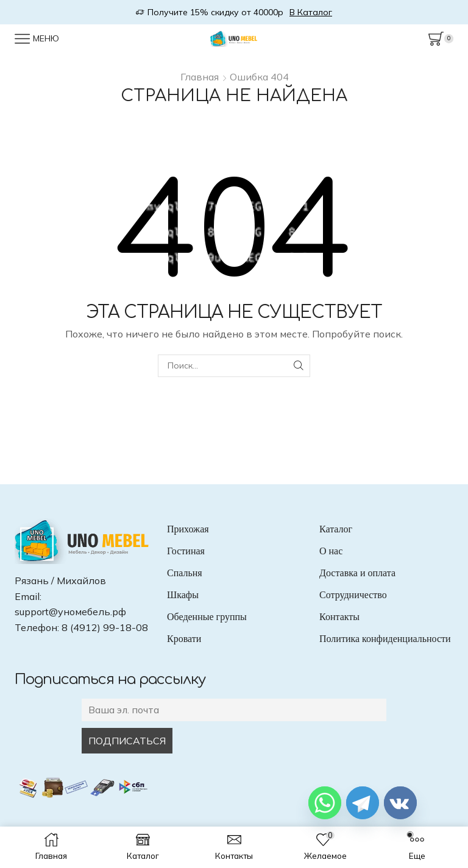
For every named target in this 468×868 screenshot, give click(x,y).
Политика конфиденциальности (385, 639)
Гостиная (186, 551)
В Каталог (311, 12)
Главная (200, 77)
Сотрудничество (353, 595)
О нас (331, 551)
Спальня (185, 573)
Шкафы (183, 595)
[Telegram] (363, 803)
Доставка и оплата (357, 573)
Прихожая (188, 529)
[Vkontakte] (400, 803)
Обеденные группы (207, 617)
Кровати (184, 639)
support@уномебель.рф (70, 612)
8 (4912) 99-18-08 (105, 627)
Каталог (336, 529)
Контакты (339, 617)
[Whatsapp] (325, 803)
